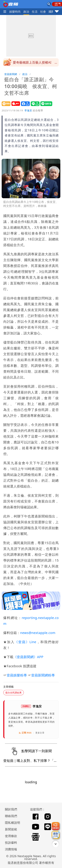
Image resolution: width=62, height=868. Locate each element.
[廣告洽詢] (56, 835)
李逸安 (28, 110)
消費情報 (11, 849)
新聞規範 (11, 829)
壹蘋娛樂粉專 (17, 675)
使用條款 (11, 836)
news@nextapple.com (38, 633)
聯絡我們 (11, 816)
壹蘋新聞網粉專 (43, 675)
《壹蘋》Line (25, 642)
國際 (52, 12)
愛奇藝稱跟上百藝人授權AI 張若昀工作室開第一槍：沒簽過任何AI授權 (35, 63)
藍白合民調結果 (14, 692)
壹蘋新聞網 (11, 74)
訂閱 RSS (25, 733)
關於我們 (11, 809)
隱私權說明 (11, 823)
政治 (26, 12)
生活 (35, 12)
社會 (43, 12)
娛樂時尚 (15, 12)
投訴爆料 (11, 843)
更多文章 (40, 733)
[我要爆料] (56, 826)
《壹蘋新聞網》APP (28, 657)
